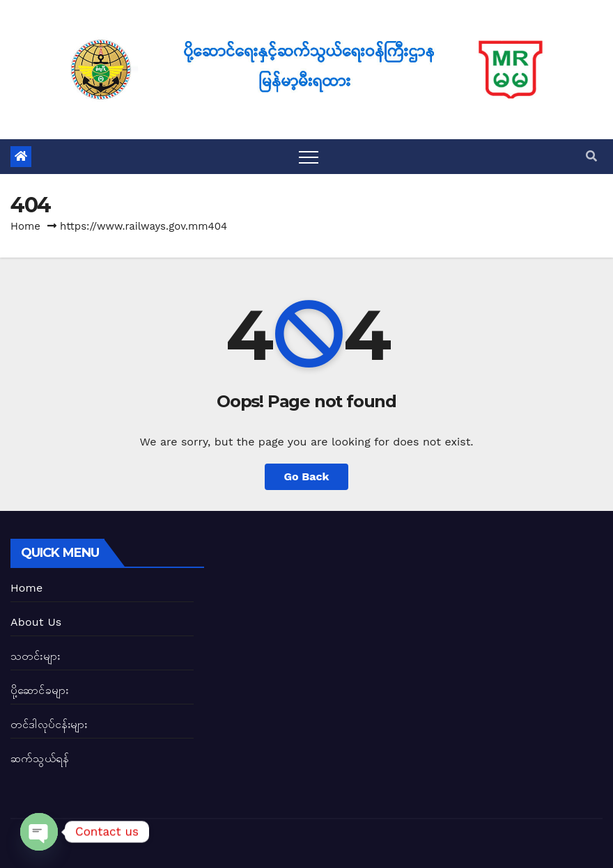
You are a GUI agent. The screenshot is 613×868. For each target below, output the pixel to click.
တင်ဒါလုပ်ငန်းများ (49, 724)
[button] (591, 156)
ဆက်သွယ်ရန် (40, 758)
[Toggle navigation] (309, 157)
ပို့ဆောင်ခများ (39, 690)
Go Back (307, 476)
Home (25, 226)
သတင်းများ (35, 656)
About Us (36, 622)
